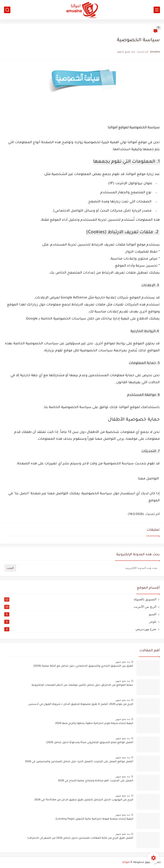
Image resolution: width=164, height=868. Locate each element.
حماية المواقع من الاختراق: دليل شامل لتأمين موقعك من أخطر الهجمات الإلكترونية (82, 685)
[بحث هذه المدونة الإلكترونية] (88, 568)
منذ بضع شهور (123, 662)
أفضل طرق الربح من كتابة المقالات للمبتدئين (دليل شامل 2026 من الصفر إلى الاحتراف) (80, 838)
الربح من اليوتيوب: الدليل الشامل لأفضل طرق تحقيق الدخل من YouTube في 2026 (84, 800)
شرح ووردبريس (80, 629)
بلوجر (80, 622)
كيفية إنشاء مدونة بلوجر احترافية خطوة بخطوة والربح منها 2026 (94, 724)
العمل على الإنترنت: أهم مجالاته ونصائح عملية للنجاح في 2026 (96, 781)
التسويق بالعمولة (80, 599)
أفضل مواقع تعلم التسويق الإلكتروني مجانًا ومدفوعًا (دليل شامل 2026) (90, 743)
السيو (80, 614)
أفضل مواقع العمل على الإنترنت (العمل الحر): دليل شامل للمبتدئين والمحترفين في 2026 (79, 762)
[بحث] (7, 10)
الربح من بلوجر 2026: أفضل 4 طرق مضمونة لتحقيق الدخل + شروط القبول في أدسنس (81, 704)
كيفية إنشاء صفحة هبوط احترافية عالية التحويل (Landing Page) (94, 819)
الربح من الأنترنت (80, 607)
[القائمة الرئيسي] (157, 10)
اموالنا (126, 862)
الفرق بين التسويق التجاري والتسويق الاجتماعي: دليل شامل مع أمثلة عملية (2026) (83, 666)
